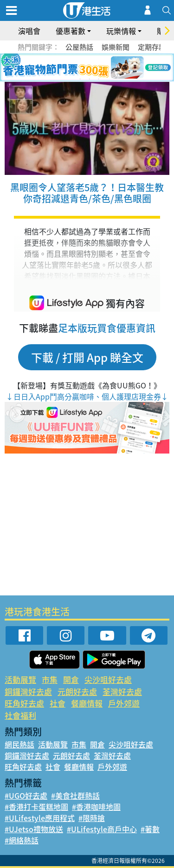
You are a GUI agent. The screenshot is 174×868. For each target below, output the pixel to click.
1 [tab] (66, 68)
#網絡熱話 (22, 840)
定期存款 (152, 47)
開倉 (71, 679)
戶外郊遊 (124, 703)
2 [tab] (76, 68)
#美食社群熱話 (75, 795)
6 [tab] (113, 68)
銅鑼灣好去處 (28, 691)
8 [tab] (90, 79)
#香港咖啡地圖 (96, 807)
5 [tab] (103, 68)
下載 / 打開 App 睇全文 (87, 357)
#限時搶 (92, 818)
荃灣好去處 (122, 691)
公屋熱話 (79, 47)
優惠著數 (71, 31)
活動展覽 (20, 679)
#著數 (150, 829)
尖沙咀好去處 (108, 679)
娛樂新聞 (116, 47)
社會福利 (20, 715)
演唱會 (29, 31)
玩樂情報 (121, 31)
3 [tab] (85, 68)
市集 (50, 679)
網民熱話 (19, 744)
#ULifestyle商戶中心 (102, 829)
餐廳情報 (87, 703)
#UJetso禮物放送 (34, 829)
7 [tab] (80, 79)
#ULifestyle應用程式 (40, 818)
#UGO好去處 (26, 795)
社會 (58, 703)
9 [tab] (99, 79)
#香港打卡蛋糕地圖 (36, 807)
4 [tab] (94, 68)
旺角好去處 (24, 703)
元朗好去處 (77, 691)
